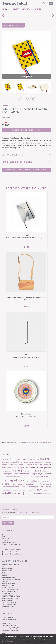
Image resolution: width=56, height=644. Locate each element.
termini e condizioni (9, 542)
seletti (6, 493)
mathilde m (35, 481)
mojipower (7, 487)
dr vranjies (19, 468)
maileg (45, 477)
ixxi (32, 471)
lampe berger (37, 474)
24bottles (8, 459)
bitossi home (17, 462)
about (4, 534)
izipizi (38, 471)
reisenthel (31, 490)
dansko (47, 465)
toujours (29, 494)
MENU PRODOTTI (13, 25)
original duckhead (27, 487)
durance (29, 468)
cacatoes (23, 465)
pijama (48, 487)
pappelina (40, 487)
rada (15, 490)
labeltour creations (22, 474)
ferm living (39, 467)
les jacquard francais (12, 477)
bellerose (5, 462)
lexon (26, 477)
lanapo (47, 474)
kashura (46, 471)
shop (3, 536)
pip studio (7, 490)
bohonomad (40, 462)
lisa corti (35, 477)
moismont (47, 484)
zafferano (47, 494)
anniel (18, 459)
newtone (16, 487)
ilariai (26, 471)
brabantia (13, 465)
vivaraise (38, 494)
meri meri (6, 484)
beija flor (44, 459)
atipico (25, 459)
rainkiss (22, 490)
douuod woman (8, 468)
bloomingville (29, 462)
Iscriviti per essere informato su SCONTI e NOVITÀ (28, 511)
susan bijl (19, 493)
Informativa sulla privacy (11, 545)
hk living (18, 471)
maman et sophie (15, 480)
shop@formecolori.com (10, 630)
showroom (5, 538)
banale (33, 459)
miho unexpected (25, 484)
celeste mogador (35, 465)
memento (45, 481)
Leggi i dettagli (7, 641)
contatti (5, 540)
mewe (14, 484)
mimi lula (38, 484)
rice (39, 490)
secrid (47, 490)
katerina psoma (8, 474)
